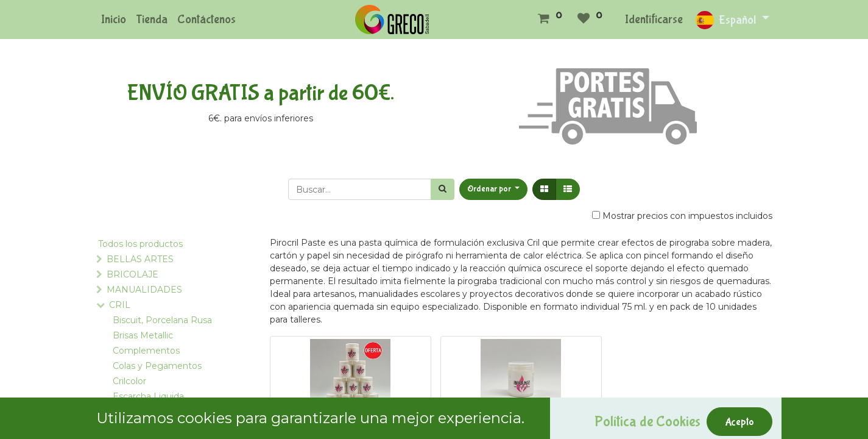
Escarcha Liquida (148, 396)
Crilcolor (129, 381)
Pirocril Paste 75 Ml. (521, 433)
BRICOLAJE (132, 274)
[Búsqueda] (443, 189)
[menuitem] (114, 20)
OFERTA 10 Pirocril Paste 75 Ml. (350, 433)
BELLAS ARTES (140, 259)
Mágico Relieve (146, 427)
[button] (494, 189)
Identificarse (654, 19)
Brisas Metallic (143, 335)
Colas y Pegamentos (157, 366)
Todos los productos (140, 244)
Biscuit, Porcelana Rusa (162, 320)
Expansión (134, 412)
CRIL (120, 305)
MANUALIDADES (144, 290)
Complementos (146, 351)
